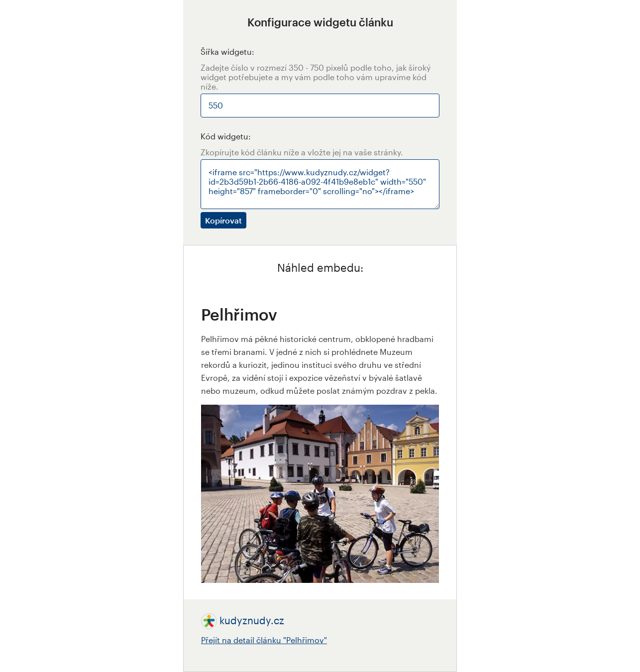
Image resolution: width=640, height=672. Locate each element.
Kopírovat (223, 220)
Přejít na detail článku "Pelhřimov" (264, 640)
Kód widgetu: (226, 136)
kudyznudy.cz (252, 620)
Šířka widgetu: (227, 52)
